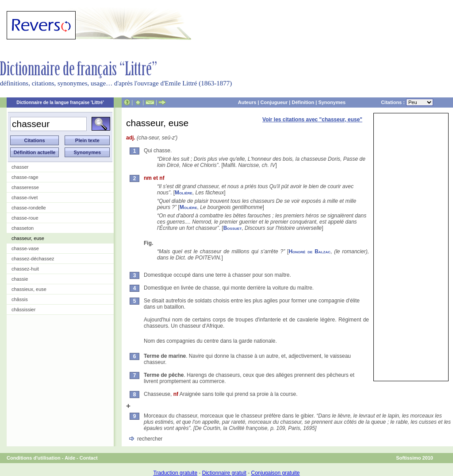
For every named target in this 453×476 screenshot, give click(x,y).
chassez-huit (25, 269)
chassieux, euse (29, 289)
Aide (70, 458)
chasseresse (25, 187)
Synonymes (332, 102)
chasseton (23, 228)
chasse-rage (25, 177)
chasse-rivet (25, 197)
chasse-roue (25, 218)
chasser (20, 167)
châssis (20, 299)
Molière (184, 193)
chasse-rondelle (29, 208)
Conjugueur (274, 102)
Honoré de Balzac (309, 252)
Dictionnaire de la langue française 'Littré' (60, 103)
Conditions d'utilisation (34, 458)
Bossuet (233, 228)
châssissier (23, 310)
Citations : (407, 102)
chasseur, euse (28, 238)
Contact (89, 458)
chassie (20, 279)
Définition (303, 102)
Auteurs (247, 102)
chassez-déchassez (33, 259)
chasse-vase (25, 248)
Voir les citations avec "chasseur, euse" (312, 120)
